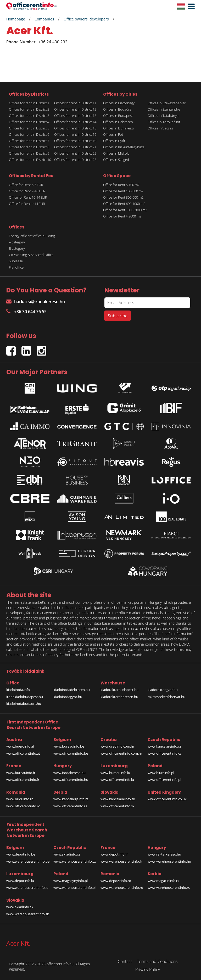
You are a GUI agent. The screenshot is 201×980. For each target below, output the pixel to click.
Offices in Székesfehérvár (167, 103)
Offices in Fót (113, 134)
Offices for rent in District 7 (29, 141)
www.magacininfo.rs (163, 881)
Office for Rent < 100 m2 (121, 185)
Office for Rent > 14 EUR (27, 204)
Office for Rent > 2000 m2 (122, 216)
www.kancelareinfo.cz (164, 746)
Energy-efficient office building (32, 236)
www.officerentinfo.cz (164, 753)
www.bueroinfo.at (20, 746)
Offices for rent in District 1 (29, 103)
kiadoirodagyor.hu (68, 697)
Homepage (16, 19)
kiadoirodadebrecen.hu (72, 690)
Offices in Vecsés (160, 128)
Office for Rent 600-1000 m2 (124, 204)
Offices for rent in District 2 (29, 109)
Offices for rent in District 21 (75, 147)
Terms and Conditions (157, 961)
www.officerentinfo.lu (117, 780)
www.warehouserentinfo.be (28, 861)
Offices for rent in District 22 (75, 153)
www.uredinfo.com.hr (117, 746)
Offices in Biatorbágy (119, 103)
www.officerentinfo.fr (23, 780)
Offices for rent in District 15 (75, 128)
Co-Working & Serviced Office (31, 255)
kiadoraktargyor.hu (163, 690)
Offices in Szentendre (164, 109)
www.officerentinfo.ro (23, 806)
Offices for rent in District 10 (30, 160)
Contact (125, 961)
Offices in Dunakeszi (118, 128)
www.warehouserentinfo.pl (74, 888)
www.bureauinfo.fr (21, 773)
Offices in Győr (114, 141)
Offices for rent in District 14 (75, 122)
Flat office (16, 267)
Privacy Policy (148, 970)
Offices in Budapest (118, 116)
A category (17, 242)
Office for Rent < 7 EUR (26, 185)
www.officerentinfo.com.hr (121, 753)
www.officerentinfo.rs (70, 806)
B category (17, 248)
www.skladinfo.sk (20, 907)
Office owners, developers (86, 19)
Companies (44, 19)
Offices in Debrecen (118, 122)
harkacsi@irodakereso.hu (36, 302)
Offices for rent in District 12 (75, 109)
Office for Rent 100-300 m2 (123, 191)
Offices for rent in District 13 (75, 116)
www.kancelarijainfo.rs (71, 799)
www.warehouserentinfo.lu (27, 888)
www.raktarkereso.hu (164, 854)
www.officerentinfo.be (71, 753)
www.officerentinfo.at (23, 753)
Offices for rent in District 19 (75, 141)
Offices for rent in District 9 (29, 153)
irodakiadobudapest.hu (25, 697)
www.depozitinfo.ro (116, 881)
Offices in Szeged (116, 160)
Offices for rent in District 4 (29, 122)
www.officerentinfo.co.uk (167, 799)
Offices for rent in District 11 (75, 103)
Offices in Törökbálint (164, 122)
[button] (190, 7)
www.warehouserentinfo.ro (122, 888)
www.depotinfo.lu (20, 881)
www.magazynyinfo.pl (71, 881)
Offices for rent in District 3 (29, 116)
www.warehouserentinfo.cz (75, 861)
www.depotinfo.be (21, 854)
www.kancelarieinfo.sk (118, 799)
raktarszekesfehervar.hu (166, 697)
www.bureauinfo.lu (115, 773)
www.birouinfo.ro (20, 799)
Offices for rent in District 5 (29, 128)
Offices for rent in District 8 (29, 147)
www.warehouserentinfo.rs (169, 888)
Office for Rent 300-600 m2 (123, 197)
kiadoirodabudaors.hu (24, 704)
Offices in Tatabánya (163, 116)
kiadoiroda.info (18, 690)
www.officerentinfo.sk (118, 806)
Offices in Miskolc (116, 153)
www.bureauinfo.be (69, 746)
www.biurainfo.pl (161, 773)
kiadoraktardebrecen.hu (119, 697)
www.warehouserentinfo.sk (28, 914)
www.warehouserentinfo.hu (169, 861)
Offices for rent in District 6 (29, 134)
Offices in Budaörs (117, 109)
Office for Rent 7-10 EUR (27, 191)
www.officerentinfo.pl (164, 780)
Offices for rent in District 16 (75, 134)
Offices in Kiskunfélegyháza (124, 147)
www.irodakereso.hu (69, 773)
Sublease (16, 261)
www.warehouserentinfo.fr (121, 861)
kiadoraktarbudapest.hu (119, 690)
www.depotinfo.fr (114, 854)
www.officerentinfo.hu (71, 780)
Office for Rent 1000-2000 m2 (125, 210)
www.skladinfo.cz (67, 854)
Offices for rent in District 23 (75, 160)
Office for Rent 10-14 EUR (28, 197)
